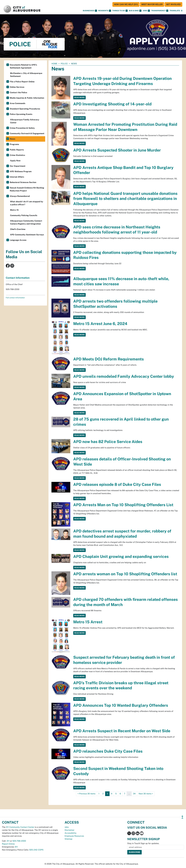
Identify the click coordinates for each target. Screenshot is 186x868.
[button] (175, 11)
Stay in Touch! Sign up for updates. (143, 843)
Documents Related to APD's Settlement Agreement (23, 66)
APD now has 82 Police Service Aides (108, 442)
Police (64, 64)
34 (134, 794)
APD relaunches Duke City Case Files (108, 751)
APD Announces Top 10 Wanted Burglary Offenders (121, 705)
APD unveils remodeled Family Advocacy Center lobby (124, 376)
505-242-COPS (36, 850)
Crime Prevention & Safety (22, 128)
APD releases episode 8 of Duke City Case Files (117, 484)
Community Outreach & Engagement (27, 133)
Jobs (146, 11)
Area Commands (18, 103)
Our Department (18, 166)
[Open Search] (182, 11)
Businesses (90, 11)
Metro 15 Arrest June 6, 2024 (100, 324)
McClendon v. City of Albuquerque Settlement (26, 75)
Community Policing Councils (24, 215)
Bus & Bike (135, 11)
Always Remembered (20, 196)
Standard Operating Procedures (25, 109)
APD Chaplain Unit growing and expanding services (121, 556)
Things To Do (120, 11)
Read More (79, 97)
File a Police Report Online (22, 82)
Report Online (8, 844)
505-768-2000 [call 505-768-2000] (19, 841)
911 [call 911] (16, 847)
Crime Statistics (17, 155)
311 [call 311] (8, 841)
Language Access (18, 240)
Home (54, 64)
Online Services (17, 87)
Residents (105, 11)
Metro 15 (14, 210)
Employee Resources (74, 836)
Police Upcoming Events (21, 114)
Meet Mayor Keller (152, 4)
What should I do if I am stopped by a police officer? (27, 203)
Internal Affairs (17, 177)
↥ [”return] (182, 817)
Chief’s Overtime (18, 229)
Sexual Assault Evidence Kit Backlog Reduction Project (27, 189)
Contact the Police (18, 92)
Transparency (160, 11)
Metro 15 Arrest (88, 622)
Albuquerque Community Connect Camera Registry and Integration (26, 222)
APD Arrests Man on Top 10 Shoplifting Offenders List (123, 505)
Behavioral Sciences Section (23, 182)
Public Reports (17, 150)
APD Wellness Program (21, 171)
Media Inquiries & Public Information (27, 98)
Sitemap (69, 839)
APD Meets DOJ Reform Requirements (109, 359)
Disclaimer (69, 830)
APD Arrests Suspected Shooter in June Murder (117, 150)
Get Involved (173, 4)
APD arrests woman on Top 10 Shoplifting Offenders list (125, 574)
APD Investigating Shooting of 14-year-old (112, 104)
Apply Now (15, 161)
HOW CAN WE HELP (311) (126, 4)
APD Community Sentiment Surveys (27, 235)
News (12, 139)
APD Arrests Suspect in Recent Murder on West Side (122, 731)
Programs (14, 144)
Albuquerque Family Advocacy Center (25, 121)
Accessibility (71, 833)
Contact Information (18, 278)
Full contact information (15, 298)
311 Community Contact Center (20, 827)
